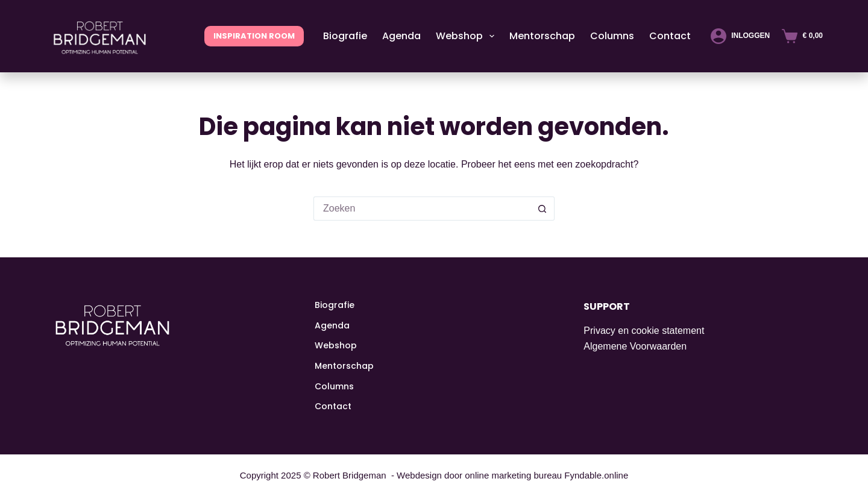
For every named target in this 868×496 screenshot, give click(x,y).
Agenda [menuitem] (401, 36)
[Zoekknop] (542, 209)
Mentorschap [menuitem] (542, 36)
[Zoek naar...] (422, 209)
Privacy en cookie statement (644, 331)
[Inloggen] (740, 36)
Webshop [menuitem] (467, 36)
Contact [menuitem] (670, 36)
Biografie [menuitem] (345, 36)
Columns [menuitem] (612, 36)
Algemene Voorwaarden (635, 346)
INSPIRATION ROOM (254, 36)
